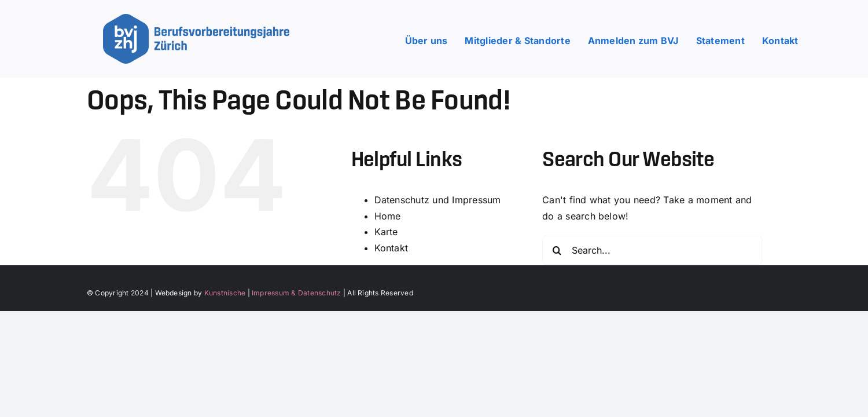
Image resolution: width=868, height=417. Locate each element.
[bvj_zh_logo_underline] (196, 19)
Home (388, 216)
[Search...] (652, 250)
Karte (386, 232)
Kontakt (391, 248)
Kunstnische (225, 293)
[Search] (557, 250)
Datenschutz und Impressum (438, 200)
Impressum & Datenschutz (297, 293)
